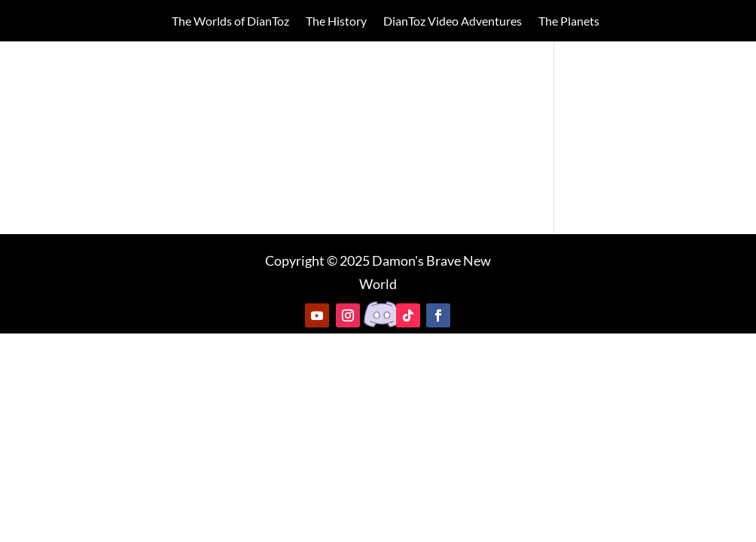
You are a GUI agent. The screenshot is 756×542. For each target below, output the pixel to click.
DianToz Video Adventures (453, 21)
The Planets (569, 21)
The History (336, 21)
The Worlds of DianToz (230, 21)
